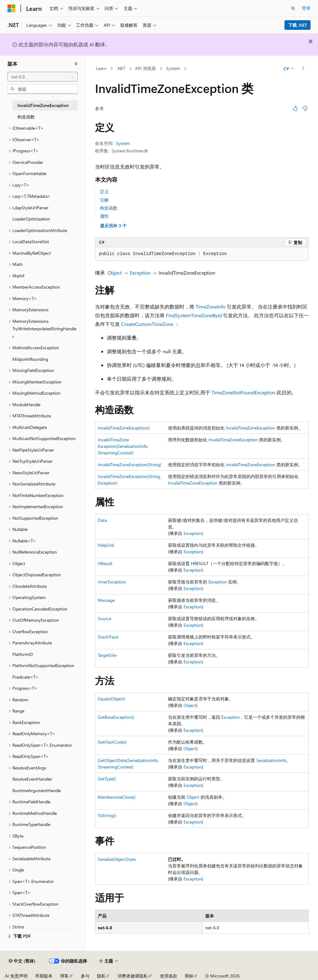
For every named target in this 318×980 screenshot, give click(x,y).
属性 (104, 216)
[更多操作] (303, 69)
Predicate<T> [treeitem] (25, 677)
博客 (64, 976)
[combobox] (43, 77)
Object (115, 273)
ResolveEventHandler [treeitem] (32, 779)
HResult (105, 563)
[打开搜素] (293, 8)
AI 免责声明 (16, 976)
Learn (101, 68)
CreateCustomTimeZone (147, 324)
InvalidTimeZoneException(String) (129, 464)
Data (102, 520)
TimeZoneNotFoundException (243, 392)
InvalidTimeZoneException (250, 428)
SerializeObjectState (117, 859)
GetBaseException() (116, 717)
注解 (104, 200)
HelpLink (106, 545)
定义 (104, 191)
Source (104, 618)
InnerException (112, 582)
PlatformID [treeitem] (23, 654)
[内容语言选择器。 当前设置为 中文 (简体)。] (22, 961)
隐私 (101, 976)
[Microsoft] (11, 8)
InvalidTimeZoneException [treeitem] (43, 105)
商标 (189, 976)
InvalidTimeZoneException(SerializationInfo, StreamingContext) (123, 446)
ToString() (107, 815)
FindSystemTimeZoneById (194, 315)
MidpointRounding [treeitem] (30, 359)
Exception (140, 273)
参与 (85, 976)
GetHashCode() (112, 742)
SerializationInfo (271, 760)
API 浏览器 (145, 68)
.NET (121, 68)
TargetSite (107, 655)
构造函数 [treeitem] (26, 117)
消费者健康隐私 (133, 976)
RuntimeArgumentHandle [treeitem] (37, 790)
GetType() (107, 779)
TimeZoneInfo (211, 307)
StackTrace (108, 637)
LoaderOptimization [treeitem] (31, 219)
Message (106, 600)
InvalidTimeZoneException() (124, 428)
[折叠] (76, 64)
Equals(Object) (111, 699)
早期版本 (44, 976)
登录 (306, 8)
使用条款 (169, 976)
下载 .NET (298, 25)
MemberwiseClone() (117, 797)
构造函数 (109, 208)
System (173, 68)
